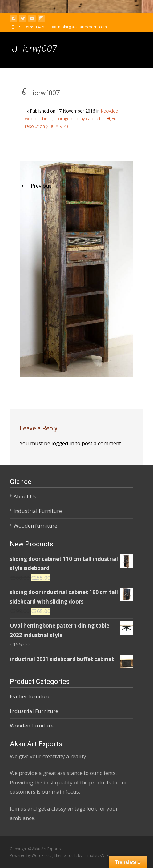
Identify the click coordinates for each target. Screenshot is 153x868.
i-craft (72, 856)
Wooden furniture (35, 526)
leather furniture (30, 696)
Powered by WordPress (31, 856)
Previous (36, 186)
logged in (63, 443)
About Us (25, 496)
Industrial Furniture (38, 511)
